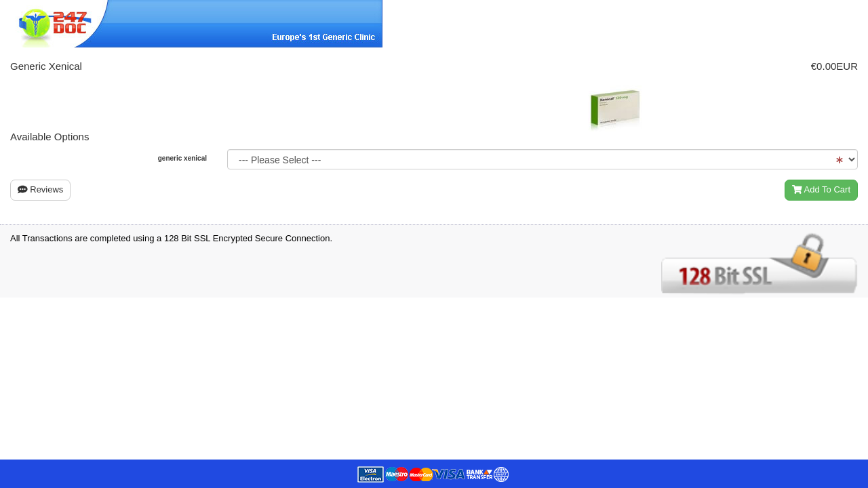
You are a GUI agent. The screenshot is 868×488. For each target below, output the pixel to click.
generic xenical (182, 158)
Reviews (40, 189)
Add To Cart (821, 189)
